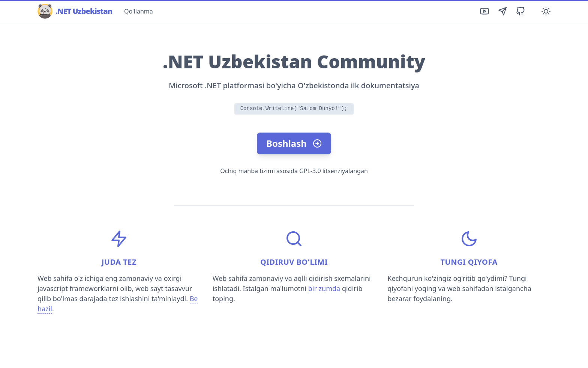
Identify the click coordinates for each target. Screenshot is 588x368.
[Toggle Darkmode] (546, 11)
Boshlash (294, 143)
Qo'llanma (139, 11)
